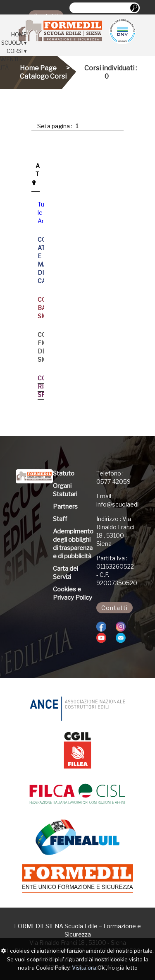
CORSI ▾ (17, 51)
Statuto (64, 473)
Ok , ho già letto (118, 968)
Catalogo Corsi (43, 76)
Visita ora (84, 968)
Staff (60, 519)
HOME (19, 34)
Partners (65, 507)
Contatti (114, 608)
